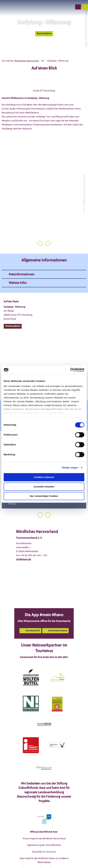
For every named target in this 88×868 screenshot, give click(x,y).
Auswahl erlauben (44, 487)
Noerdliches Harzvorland (27, 61)
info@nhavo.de (24, 538)
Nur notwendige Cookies (44, 496)
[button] (54, 7)
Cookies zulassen (44, 477)
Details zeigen (70, 468)
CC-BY (86, 44)
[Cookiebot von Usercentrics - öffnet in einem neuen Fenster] (70, 370)
